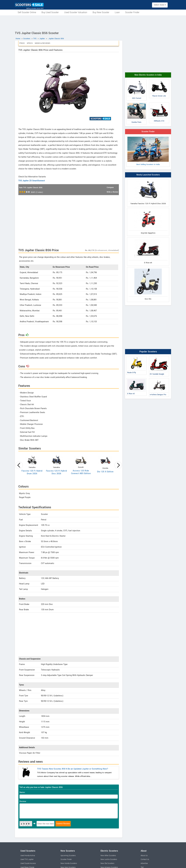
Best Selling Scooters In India (148, 151)
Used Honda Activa (28, 856)
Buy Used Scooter (50, 12)
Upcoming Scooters (68, 856)
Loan (117, 12)
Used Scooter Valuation (76, 12)
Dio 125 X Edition (105, 472)
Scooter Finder (132, 12)
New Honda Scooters (69, 863)
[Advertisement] (93, 23)
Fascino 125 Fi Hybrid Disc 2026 (56, 472)
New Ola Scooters (107, 863)
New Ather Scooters (108, 856)
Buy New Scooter (101, 12)
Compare (110, 187)
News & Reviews (42, 43)
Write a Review (112, 192)
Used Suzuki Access (28, 863)
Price (22, 43)
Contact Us (145, 859)
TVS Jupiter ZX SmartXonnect (32, 181)
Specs (30, 43)
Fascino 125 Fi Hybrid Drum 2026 (32, 472)
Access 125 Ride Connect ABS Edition (81, 472)
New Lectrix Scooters (109, 859)
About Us (144, 856)
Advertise (144, 863)
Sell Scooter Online (27, 12)
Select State (160, 5)
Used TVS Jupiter (27, 859)
